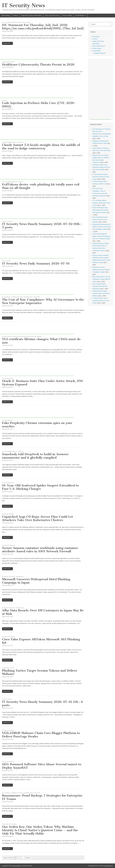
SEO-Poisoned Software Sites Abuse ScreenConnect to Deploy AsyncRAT (42, 766)
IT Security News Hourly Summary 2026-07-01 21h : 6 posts (42, 704)
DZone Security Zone (8, 824)
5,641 (27, 858)
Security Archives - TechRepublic (14, 577)
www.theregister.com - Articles (14, 142)
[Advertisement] (37, 55)
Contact (15, 15)
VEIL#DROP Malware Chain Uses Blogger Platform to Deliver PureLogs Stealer (41, 735)
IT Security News (23, 5)
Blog (4, 100)
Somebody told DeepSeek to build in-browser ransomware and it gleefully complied (35, 456)
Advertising (6, 15)
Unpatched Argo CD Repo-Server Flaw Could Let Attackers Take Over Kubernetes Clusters (38, 518)
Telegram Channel (100, 53)
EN (3, 22)
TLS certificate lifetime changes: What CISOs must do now (41, 341)
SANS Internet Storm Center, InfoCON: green (17, 22)
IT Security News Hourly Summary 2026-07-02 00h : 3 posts (42, 226)
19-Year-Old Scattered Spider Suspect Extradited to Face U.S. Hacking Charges (40, 487)
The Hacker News (9, 483)
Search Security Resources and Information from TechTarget (23, 336)
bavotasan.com (109, 866)
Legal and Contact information (32, 15)
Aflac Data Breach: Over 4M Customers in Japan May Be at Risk (43, 612)
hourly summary (7, 221)
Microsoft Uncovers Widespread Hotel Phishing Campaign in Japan (36, 581)
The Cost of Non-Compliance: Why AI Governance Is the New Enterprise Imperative (43, 301)
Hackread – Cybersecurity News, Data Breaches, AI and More (22, 297)
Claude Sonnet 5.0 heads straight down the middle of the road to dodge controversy (41, 147)
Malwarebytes (8, 420)
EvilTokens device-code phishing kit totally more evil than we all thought (41, 186)
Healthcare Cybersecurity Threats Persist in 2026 (38, 65)
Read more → (7, 43)
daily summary (6, 261)
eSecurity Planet (9, 62)
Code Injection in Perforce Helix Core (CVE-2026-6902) (39, 105)
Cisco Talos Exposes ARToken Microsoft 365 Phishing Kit (41, 641)
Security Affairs (9, 378)
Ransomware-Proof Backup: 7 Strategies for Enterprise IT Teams (42, 797)
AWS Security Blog (8, 545)
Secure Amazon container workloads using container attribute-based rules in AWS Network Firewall (40, 550)
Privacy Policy (67, 15)
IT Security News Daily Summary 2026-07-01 (36, 263)
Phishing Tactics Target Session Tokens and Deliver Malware (40, 672)
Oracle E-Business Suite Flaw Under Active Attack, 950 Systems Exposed (42, 383)
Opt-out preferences (52, 15)
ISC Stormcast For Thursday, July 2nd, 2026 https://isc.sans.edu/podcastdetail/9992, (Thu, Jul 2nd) (43, 27)
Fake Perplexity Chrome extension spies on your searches (37, 425)
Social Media (80, 15)
